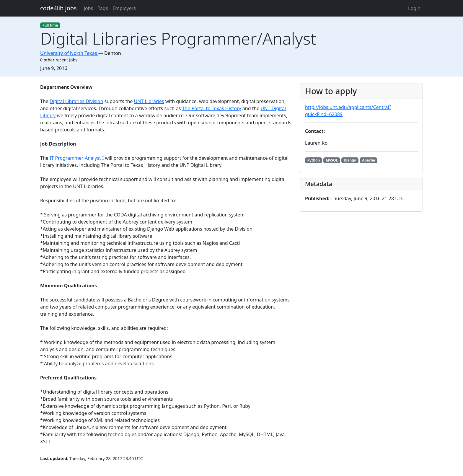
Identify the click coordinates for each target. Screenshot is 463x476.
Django (350, 160)
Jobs (89, 8)
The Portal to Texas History (211, 108)
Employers (124, 8)
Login (414, 8)
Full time (50, 25)
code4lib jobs (58, 8)
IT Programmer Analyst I (77, 158)
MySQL (332, 160)
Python (314, 160)
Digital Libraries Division (76, 101)
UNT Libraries (149, 101)
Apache (369, 160)
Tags (103, 8)
